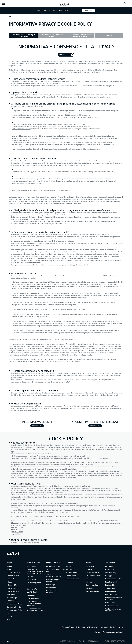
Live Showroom (33, 598)
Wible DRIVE (110, 603)
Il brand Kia (110, 569)
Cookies (113, 627)
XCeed (9, 582)
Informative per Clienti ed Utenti (52, 35)
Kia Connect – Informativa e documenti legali (80, 35)
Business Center (72, 572)
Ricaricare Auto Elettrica (52, 592)
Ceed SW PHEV (13, 576)
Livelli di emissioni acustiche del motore (35, 609)
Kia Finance (31, 579)
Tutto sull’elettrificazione (54, 575)
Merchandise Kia (92, 591)
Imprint (109, 35)
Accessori (89, 582)
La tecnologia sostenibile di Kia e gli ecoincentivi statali (35, 571)
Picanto (10, 566)
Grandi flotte (71, 576)
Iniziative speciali (112, 582)
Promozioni (31, 566)
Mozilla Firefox (18, 532)
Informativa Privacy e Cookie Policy (73, 627)
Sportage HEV (13, 601)
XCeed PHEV (12, 585)
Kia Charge (51, 585)
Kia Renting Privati (34, 583)
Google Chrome (18, 529)
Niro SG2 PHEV (13, 591)
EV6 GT (10, 616)
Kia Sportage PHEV (15, 604)
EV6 (9, 613)
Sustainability (111, 572)
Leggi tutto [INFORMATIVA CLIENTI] (36, 426)
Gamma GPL (32, 589)
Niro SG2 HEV (12, 588)
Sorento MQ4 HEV (14, 607)
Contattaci (88, 10)
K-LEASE (69, 569)
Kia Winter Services (93, 572)
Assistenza (90, 588)
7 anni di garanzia (112, 588)
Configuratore (32, 595)
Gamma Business (73, 579)
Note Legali (104, 627)
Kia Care (89, 579)
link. (41, 245)
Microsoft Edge (18, 527)
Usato (29, 586)
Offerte (89, 569)
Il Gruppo (109, 576)
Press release (111, 591)
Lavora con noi (111, 594)
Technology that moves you (55, 570)
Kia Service (90, 566)
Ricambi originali (92, 585)
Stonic (9, 569)
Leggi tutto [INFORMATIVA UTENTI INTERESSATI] (94, 426)
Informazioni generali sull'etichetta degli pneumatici (35, 603)
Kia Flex (30, 576)
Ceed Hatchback (13, 572)
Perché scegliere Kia (113, 579)
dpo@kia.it (110, 86)
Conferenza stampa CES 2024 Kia (113, 610)
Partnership (110, 585)
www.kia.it (115, 63)
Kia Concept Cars (112, 606)
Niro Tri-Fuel (32, 592)
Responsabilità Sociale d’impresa (114, 598)
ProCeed (10, 579)
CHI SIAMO (109, 566)
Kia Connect (51, 588)
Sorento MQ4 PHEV (15, 610)
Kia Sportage (12, 598)
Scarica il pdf (65, 55)
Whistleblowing (92, 627)
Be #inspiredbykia (53, 566)
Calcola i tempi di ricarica (53, 580)
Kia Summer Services (94, 576)
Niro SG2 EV (12, 594)
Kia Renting (70, 566)
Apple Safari (17, 534)
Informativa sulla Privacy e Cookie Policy (23, 35)
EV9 (9, 619)
